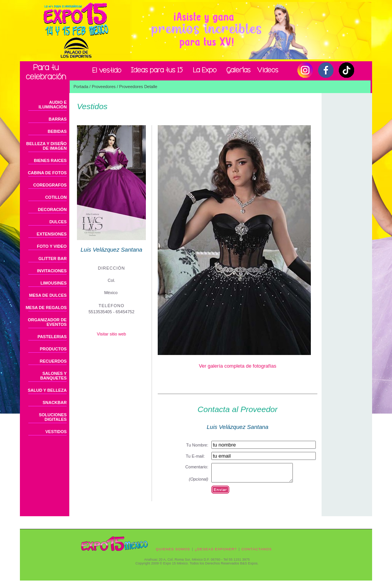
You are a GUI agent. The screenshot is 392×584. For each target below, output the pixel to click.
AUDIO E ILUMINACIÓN (53, 105)
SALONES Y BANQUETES (53, 376)
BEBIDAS (57, 131)
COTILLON (56, 197)
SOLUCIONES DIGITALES (53, 417)
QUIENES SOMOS (173, 553)
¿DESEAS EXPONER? (216, 553)
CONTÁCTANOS (257, 553)
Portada (81, 87)
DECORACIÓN (52, 209)
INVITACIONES (52, 271)
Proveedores (104, 87)
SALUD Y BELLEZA (47, 390)
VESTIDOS (56, 432)
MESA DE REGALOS (46, 308)
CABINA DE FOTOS (47, 173)
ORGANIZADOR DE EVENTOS (47, 322)
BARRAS (58, 119)
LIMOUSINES (54, 283)
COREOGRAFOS (50, 185)
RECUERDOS (53, 361)
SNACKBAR (55, 402)
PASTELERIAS (52, 337)
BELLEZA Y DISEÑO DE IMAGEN (47, 146)
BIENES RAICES (51, 160)
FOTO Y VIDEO (52, 246)
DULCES (58, 222)
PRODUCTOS (53, 349)
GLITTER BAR (52, 258)
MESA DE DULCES (48, 295)
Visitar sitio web (111, 334)
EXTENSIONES (52, 234)
